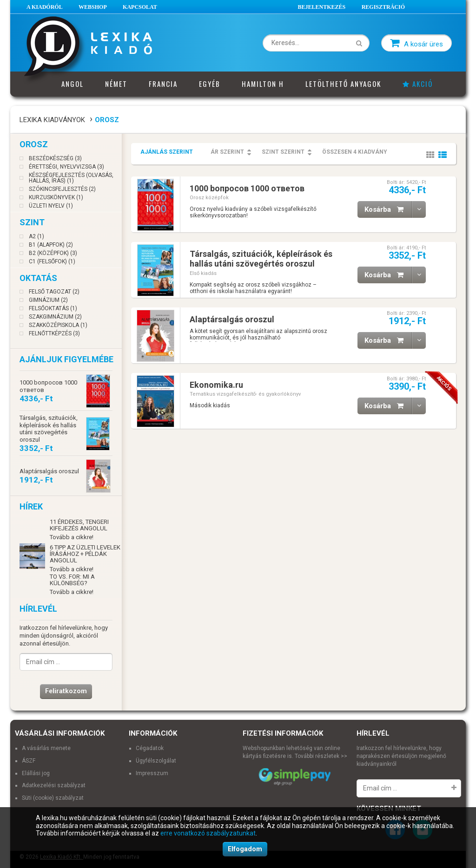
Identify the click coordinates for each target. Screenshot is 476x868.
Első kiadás (203, 273)
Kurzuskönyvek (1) (56, 197)
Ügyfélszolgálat (156, 761)
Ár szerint (227, 152)
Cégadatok (150, 748)
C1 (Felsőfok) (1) (52, 261)
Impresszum (152, 773)
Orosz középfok (209, 198)
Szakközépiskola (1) (58, 325)
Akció (418, 84)
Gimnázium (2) (48, 300)
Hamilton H (263, 84)
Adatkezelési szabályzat (54, 785)
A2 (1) (36, 236)
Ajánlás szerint (167, 152)
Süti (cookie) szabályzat (53, 798)
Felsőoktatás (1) (53, 308)
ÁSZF (29, 761)
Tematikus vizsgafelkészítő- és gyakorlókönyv (245, 394)
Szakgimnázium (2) (55, 317)
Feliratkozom (66, 691)
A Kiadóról (45, 7)
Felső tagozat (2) (54, 292)
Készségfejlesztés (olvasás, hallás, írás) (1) (71, 178)
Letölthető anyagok (343, 84)
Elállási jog (36, 773)
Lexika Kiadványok (52, 120)
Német (116, 84)
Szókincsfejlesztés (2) (62, 189)
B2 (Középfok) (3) (53, 253)
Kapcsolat (140, 7)
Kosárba (388, 209)
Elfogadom (245, 849)
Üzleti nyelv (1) (51, 206)
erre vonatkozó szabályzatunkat (208, 833)
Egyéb (210, 84)
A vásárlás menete (46, 748)
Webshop (93, 7)
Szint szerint (283, 152)
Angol (73, 84)
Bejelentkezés (322, 7)
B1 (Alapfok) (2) (51, 245)
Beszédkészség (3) (55, 158)
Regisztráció (383, 7)
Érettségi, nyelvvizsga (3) (66, 167)
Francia (163, 84)
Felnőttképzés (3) (54, 333)
